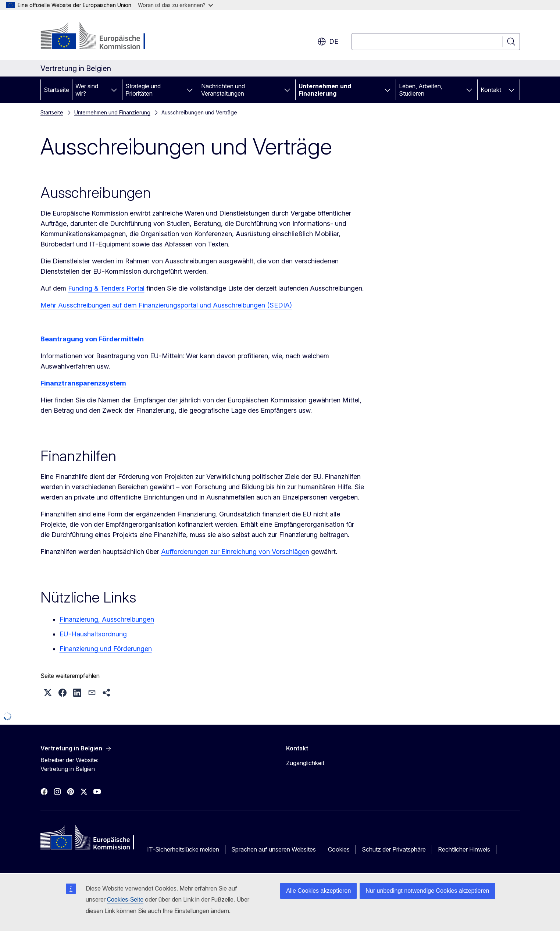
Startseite (56, 90)
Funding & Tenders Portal (106, 288)
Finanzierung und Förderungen (106, 649)
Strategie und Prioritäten (143, 90)
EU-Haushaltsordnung (93, 634)
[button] (48, 693)
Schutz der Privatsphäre (394, 849)
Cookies (339, 849)
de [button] (328, 42)
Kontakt (491, 90)
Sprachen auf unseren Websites (274, 849)
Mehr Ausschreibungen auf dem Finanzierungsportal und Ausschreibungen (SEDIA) (166, 305)
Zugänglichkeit (305, 763)
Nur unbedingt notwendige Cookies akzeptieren (427, 891)
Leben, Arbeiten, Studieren (421, 90)
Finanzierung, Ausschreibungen (107, 619)
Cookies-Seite (125, 900)
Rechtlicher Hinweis (464, 849)
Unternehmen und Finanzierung (325, 90)
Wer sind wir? (87, 90)
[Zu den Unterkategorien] (114, 90)
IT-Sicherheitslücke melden (183, 849)
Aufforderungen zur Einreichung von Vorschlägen (235, 552)
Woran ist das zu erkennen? (175, 5)
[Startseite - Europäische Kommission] (100, 37)
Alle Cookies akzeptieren (318, 891)
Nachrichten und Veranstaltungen (223, 90)
